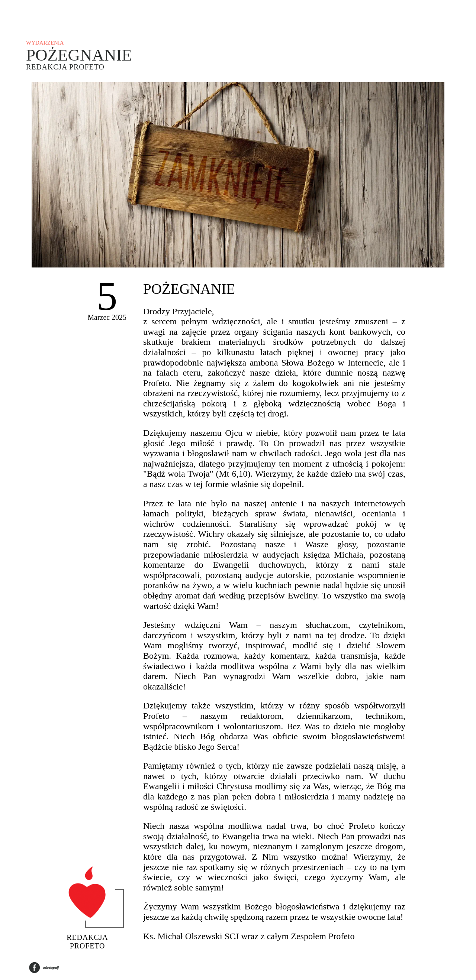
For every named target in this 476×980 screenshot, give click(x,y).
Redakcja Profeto (65, 67)
